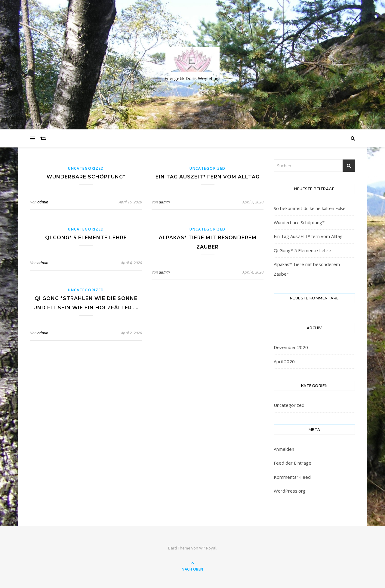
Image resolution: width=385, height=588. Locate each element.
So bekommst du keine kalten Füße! (310, 208)
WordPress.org (290, 491)
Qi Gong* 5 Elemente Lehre (86, 238)
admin (43, 202)
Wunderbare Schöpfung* (86, 177)
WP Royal (208, 548)
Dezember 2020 (291, 347)
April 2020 (284, 361)
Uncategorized (86, 168)
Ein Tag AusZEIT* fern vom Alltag (208, 177)
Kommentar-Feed (292, 477)
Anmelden (284, 449)
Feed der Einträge (293, 463)
